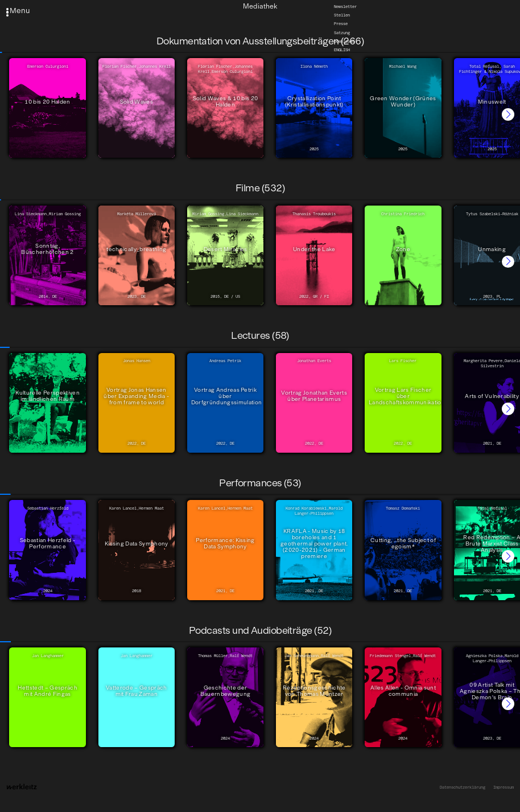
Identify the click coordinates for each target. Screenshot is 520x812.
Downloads (344, 41)
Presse (341, 24)
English (342, 50)
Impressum (504, 788)
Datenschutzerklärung (463, 788)
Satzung (342, 33)
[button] (508, 114)
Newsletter (345, 7)
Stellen (342, 15)
